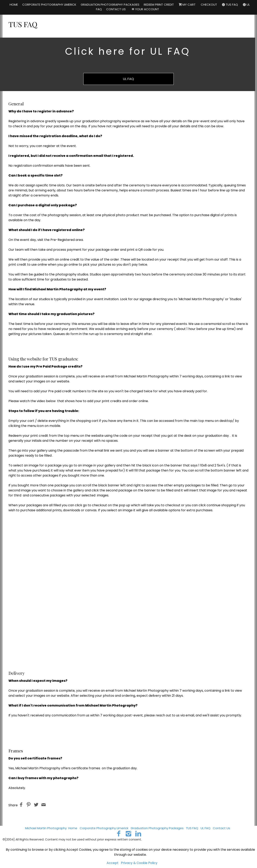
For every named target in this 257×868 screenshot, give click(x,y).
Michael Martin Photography (46, 828)
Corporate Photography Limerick (104, 828)
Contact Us (221, 828)
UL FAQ (128, 79)
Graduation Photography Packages (157, 828)
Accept (113, 863)
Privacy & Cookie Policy (139, 863)
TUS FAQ (192, 828)
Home (73, 828)
